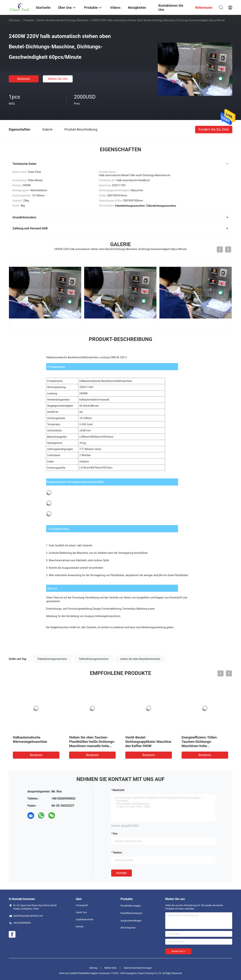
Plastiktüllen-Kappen (131, 906)
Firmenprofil (82, 905)
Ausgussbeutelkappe (131, 921)
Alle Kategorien (128, 928)
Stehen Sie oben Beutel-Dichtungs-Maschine (63, 20)
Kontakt (122, 873)
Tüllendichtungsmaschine (94, 659)
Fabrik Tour (81, 912)
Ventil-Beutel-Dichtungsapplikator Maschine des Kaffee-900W (148, 742)
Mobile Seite (111, 968)
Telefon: (118, 853)
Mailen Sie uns (58, 79)
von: (115, 834)
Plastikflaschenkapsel (131, 913)
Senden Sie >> (178, 951)
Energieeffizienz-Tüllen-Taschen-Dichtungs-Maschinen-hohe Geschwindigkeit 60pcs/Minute (200, 746)
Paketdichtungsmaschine (52, 659)
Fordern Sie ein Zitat (214, 129)
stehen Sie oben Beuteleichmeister (140, 659)
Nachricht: (119, 790)
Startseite (14, 20)
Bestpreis (24, 79)
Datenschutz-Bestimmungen (138, 968)
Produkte (29, 20)
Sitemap (93, 968)
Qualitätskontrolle (85, 920)
